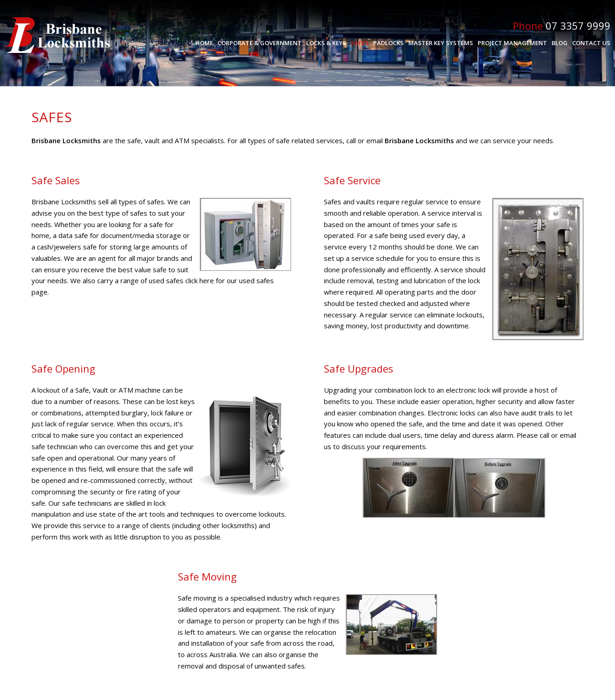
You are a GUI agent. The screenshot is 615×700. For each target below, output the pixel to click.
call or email (365, 140)
